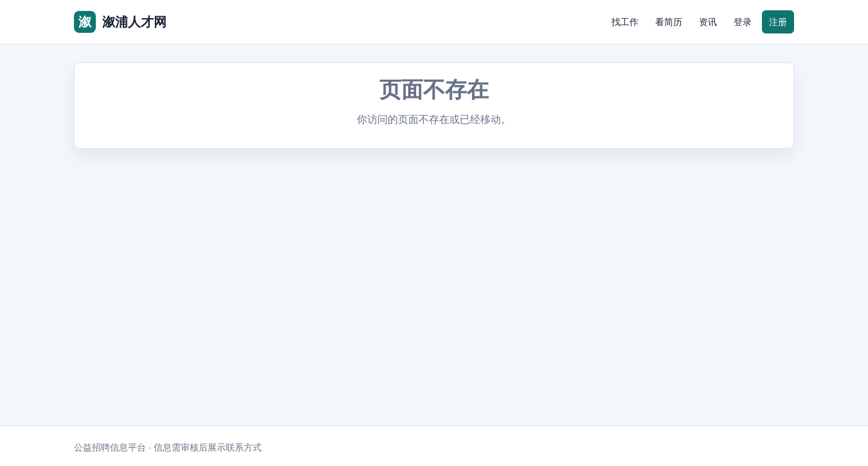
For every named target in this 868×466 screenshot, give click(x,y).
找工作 (625, 22)
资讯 (708, 22)
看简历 (669, 22)
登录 (743, 22)
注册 (778, 22)
